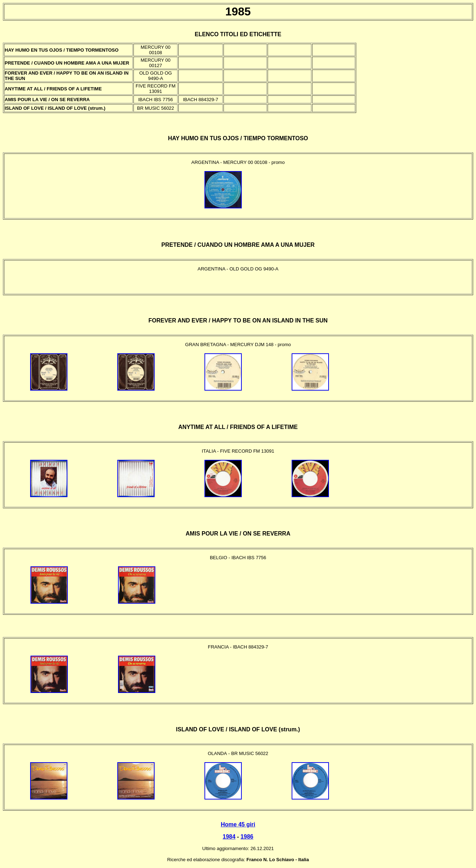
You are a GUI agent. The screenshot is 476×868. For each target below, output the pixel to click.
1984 (229, 837)
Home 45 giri (238, 824)
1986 (247, 837)
